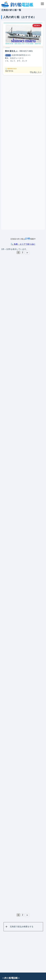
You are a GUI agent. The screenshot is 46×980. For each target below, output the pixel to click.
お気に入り (36, 72)
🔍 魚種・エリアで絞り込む (23, 244)
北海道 (8, 55)
